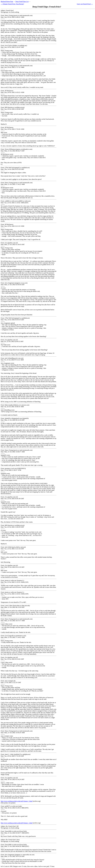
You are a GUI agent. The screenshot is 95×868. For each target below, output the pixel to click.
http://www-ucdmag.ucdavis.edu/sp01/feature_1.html (17, 823)
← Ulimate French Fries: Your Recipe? (12, 4)
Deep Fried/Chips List (22, 2)
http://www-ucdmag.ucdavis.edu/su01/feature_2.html (17, 801)
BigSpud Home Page (7, 2)
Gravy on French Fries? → (85, 4)
